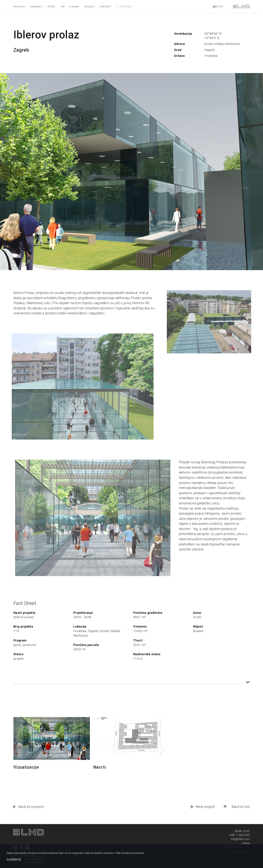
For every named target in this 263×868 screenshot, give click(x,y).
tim (62, 7)
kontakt (105, 7)
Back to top (241, 807)
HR (214, 7)
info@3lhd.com (240, 839)
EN (218, 7)
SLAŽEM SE (14, 860)
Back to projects (31, 807)
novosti (89, 7)
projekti (19, 7)
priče (51, 7)
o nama (74, 7)
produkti (37, 7)
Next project (205, 807)
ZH (221, 7)
